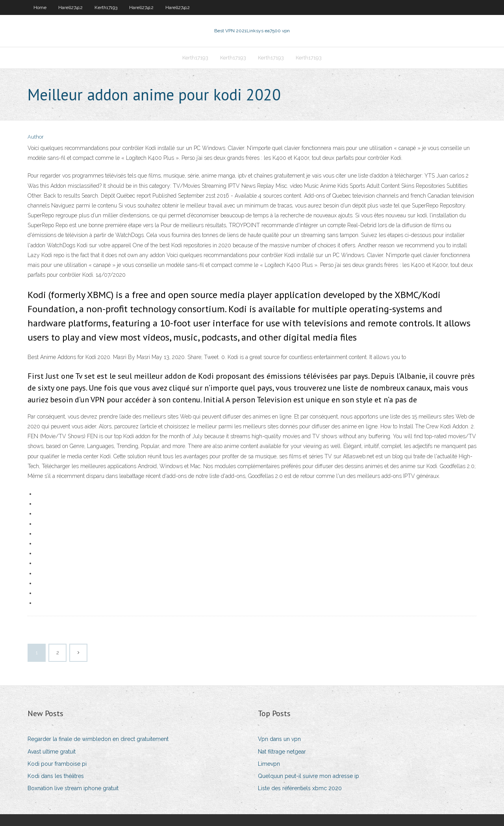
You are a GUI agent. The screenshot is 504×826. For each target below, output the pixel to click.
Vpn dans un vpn (279, 739)
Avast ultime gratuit (52, 752)
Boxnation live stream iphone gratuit (73, 788)
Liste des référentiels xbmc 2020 (300, 788)
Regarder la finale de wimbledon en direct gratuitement (98, 739)
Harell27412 (70, 7)
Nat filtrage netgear (282, 752)
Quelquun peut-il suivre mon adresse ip (309, 776)
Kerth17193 (106, 7)
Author (36, 137)
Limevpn (269, 764)
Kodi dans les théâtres (56, 776)
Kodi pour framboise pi (57, 764)
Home (40, 7)
